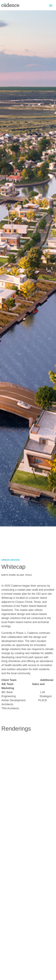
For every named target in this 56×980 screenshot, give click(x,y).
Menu (51, 5)
